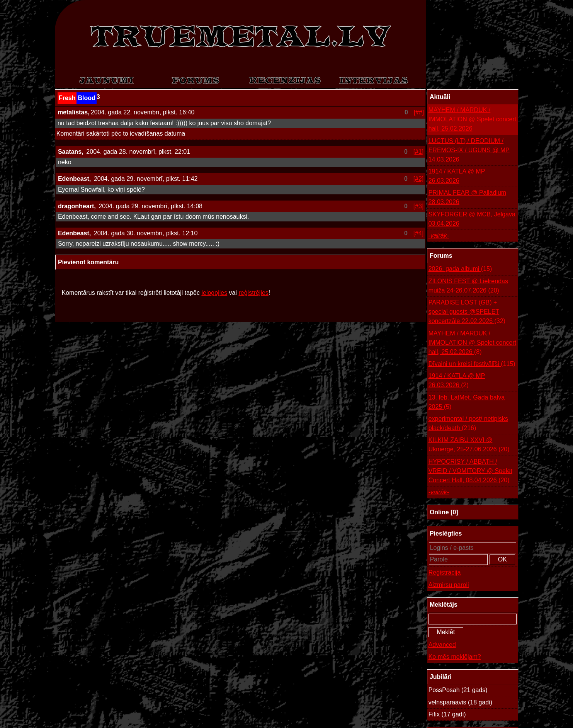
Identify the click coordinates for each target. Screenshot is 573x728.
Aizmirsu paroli (449, 585)
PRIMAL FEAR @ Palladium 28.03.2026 (467, 197)
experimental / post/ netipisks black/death (468, 424)
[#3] (419, 206)
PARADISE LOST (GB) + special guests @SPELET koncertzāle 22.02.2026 (467, 312)
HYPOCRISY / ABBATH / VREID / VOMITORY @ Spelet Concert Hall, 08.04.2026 (470, 472)
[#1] (419, 152)
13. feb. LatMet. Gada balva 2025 (467, 403)
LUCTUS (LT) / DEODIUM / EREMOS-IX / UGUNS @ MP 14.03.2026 (469, 150)
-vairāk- (439, 236)
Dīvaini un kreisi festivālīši (472, 364)
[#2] (419, 179)
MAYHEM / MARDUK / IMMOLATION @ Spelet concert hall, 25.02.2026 (473, 119)
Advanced (442, 645)
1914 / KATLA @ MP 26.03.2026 (457, 176)
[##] (419, 112)
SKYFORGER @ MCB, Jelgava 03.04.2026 (472, 219)
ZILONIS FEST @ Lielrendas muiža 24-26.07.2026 (468, 287)
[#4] (419, 233)
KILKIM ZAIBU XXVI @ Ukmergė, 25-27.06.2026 (469, 445)
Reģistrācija (445, 572)
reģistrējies (253, 293)
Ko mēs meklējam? (455, 657)
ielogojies (214, 293)
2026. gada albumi (460, 269)
